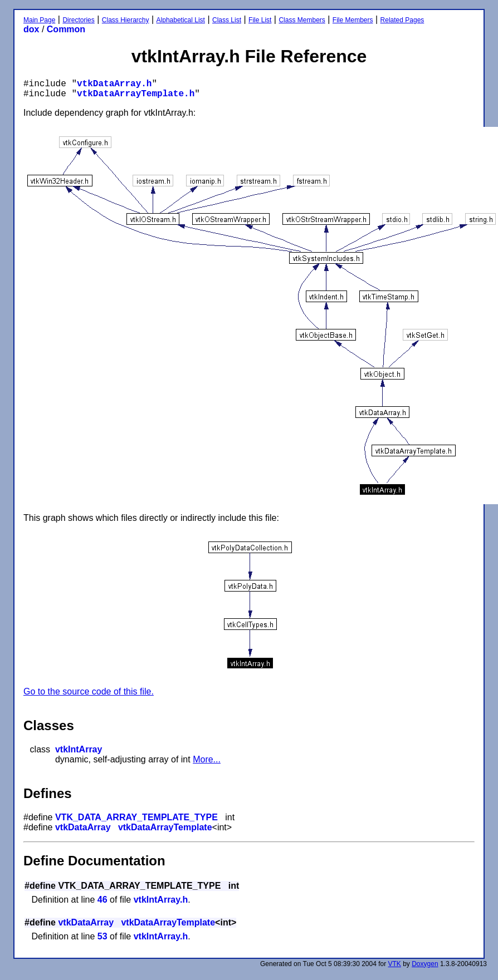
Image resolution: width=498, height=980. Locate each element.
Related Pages (402, 20)
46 (102, 900)
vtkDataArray (83, 827)
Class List (227, 20)
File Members (353, 20)
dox (31, 29)
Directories (78, 20)
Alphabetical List (181, 20)
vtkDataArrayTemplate (165, 827)
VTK (395, 964)
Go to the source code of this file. (89, 691)
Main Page (39, 20)
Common (66, 29)
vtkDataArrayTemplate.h (136, 94)
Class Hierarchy (126, 20)
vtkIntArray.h (161, 900)
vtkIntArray (79, 749)
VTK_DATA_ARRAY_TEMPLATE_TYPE (136, 817)
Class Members (302, 20)
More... (207, 759)
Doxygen (425, 964)
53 (102, 936)
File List (260, 20)
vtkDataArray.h (114, 84)
